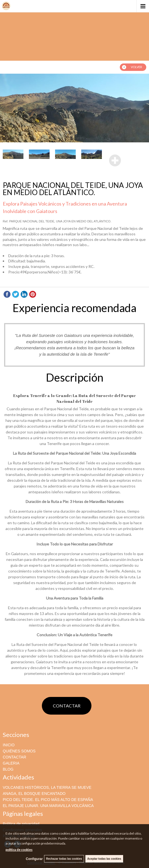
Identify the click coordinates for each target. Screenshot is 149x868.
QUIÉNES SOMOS (19, 751)
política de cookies (19, 850)
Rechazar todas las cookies (64, 859)
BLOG (8, 769)
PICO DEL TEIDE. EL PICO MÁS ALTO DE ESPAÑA (48, 800)
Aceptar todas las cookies (104, 859)
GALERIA (11, 763)
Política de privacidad (21, 824)
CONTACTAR (67, 706)
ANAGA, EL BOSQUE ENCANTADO (34, 794)
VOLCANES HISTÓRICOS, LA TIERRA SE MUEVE (47, 787)
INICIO (9, 745)
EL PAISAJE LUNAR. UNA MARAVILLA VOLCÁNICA (48, 806)
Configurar (34, 859)
